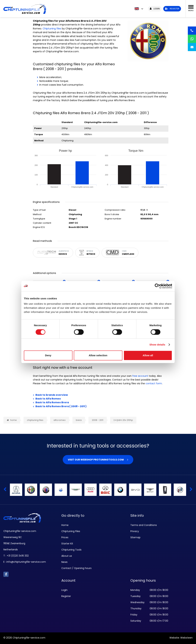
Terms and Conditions (144, 525)
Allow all (148, 355)
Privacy (135, 531)
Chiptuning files (52, 29)
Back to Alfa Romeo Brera (52, 402)
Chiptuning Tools (71, 550)
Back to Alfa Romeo (48, 399)
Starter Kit (67, 544)
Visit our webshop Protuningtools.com (96, 460)
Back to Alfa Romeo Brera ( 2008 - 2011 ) (61, 406)
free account (140, 376)
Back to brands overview (52, 395)
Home (65, 525)
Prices (65, 537)
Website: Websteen (181, 638)
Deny (48, 355)
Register (66, 596)
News (64, 562)
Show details (157, 345)
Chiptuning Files (71, 531)
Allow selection (98, 355)
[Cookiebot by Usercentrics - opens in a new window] (157, 286)
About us (67, 556)
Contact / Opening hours (76, 568)
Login (64, 590)
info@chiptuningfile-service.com (26, 562)
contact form (154, 383)
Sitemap (135, 537)
